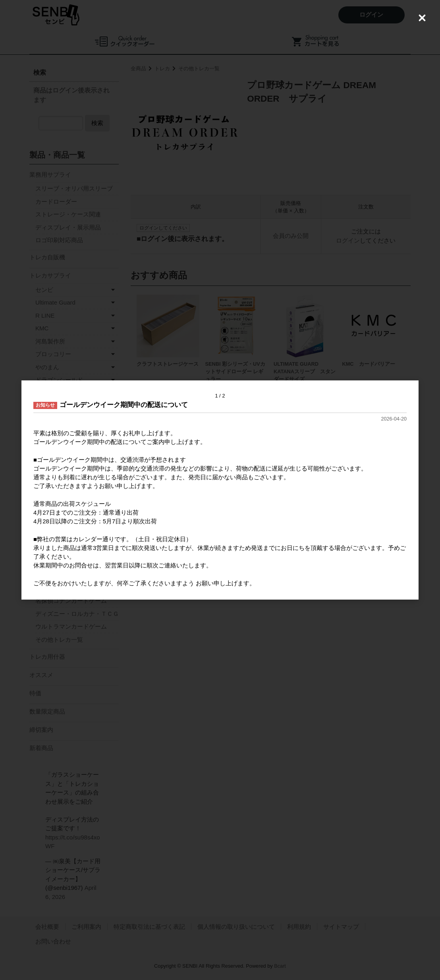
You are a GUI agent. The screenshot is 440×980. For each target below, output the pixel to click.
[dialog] (220, 490)
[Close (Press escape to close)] (422, 18)
